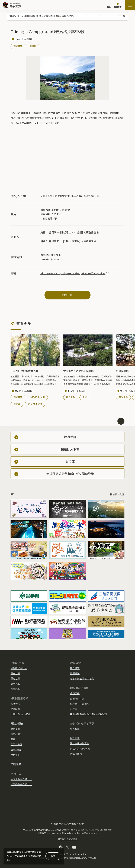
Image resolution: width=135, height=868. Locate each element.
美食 (13, 739)
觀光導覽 (75, 668)
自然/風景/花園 (37, 397)
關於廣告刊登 (117, 494)
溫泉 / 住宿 (16, 744)
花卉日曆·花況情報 (21, 714)
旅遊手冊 (75, 693)
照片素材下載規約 (80, 704)
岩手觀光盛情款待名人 (82, 678)
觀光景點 (18, 46)
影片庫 (74, 709)
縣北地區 (15, 689)
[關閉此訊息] (124, 16)
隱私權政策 (76, 754)
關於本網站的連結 (80, 743)
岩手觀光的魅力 (19, 668)
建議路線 (15, 709)
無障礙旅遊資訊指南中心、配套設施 (89, 714)
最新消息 (75, 738)
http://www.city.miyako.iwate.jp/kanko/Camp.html (75, 273)
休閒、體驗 (16, 734)
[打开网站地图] (130, 5)
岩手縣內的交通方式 (21, 784)
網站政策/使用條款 (80, 749)
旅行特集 (15, 704)
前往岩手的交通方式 (21, 779)
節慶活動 (16, 764)
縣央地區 (15, 673)
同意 (53, 856)
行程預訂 (15, 755)
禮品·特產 (16, 749)
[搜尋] (109, 5)
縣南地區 (15, 678)
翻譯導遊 (75, 673)
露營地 (33, 46)
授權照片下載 (77, 699)
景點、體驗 (17, 723)
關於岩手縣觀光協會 (67, 839)
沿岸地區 (15, 684)
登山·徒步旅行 (35, 404)
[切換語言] (118, 6)
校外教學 (75, 729)
